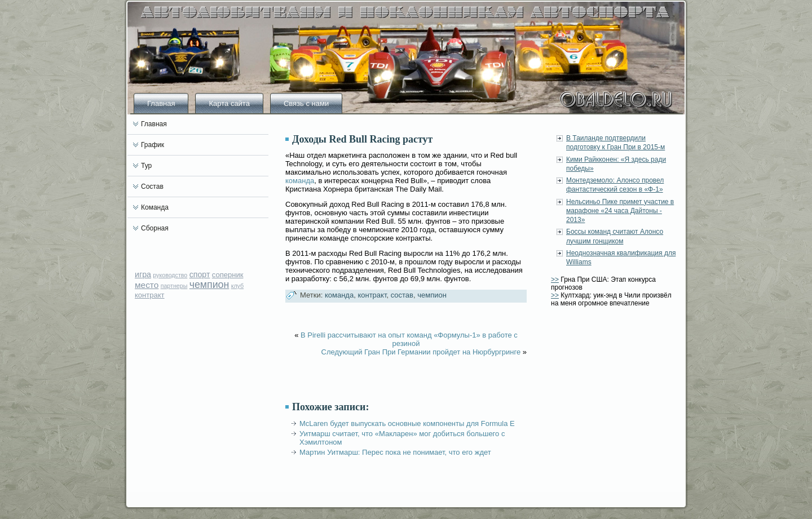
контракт (150, 295)
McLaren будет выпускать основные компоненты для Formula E (407, 423)
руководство (170, 275)
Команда (155, 207)
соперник (228, 275)
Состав (152, 187)
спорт (200, 274)
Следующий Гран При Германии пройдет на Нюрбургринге (421, 352)
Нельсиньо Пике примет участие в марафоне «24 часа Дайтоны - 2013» (620, 211)
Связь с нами (306, 103)
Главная (161, 103)
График (153, 145)
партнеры (174, 286)
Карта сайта (229, 103)
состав (402, 295)
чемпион (209, 285)
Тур (146, 166)
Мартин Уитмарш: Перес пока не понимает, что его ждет (395, 452)
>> (555, 280)
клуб (238, 286)
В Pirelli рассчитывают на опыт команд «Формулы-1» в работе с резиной (409, 339)
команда (300, 181)
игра (143, 274)
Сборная (155, 228)
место (147, 285)
